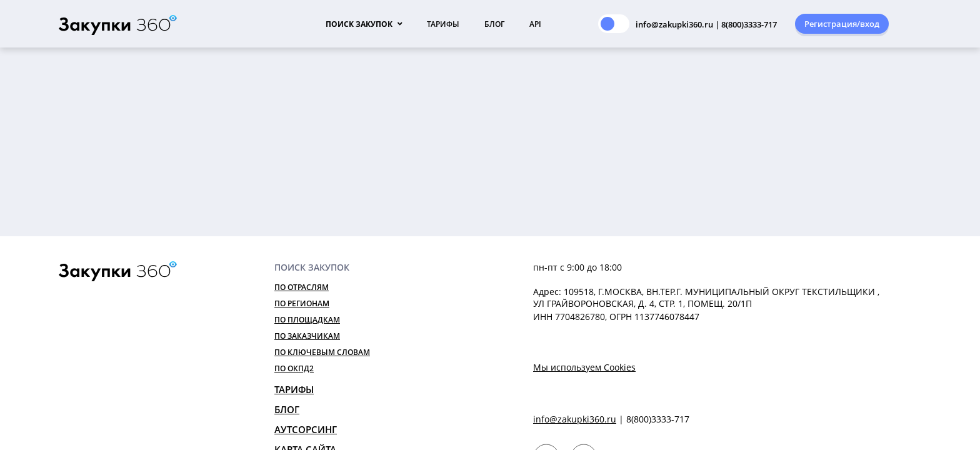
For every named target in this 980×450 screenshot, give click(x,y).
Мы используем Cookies (584, 367)
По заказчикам (307, 336)
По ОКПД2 (294, 368)
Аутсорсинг (306, 429)
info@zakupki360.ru (575, 419)
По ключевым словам (322, 352)
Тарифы (443, 24)
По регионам (302, 303)
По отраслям (302, 287)
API (535, 24)
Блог (494, 24)
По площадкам (307, 320)
